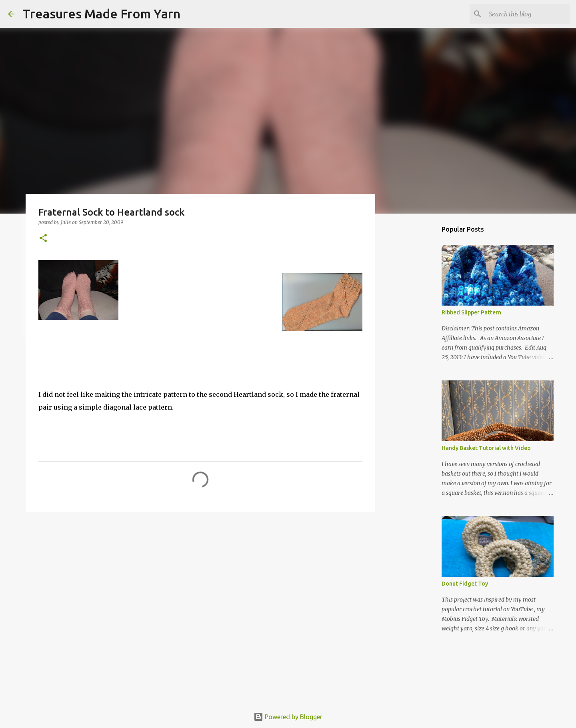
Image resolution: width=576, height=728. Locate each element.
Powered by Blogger (288, 717)
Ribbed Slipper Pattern (471, 312)
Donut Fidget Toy (465, 584)
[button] (43, 239)
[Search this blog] (528, 14)
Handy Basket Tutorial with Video (486, 448)
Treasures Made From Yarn (101, 14)
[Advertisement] (200, 580)
